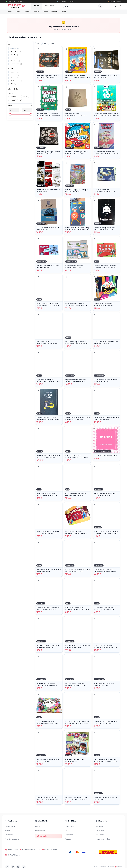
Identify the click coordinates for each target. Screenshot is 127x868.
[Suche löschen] (96, 6)
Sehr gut (12, 101)
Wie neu (25, 97)
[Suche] (83, 6)
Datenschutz (70, 826)
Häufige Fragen (10, 826)
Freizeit (45, 12)
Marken (63, 12)
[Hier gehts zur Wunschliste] (116, 6)
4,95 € (46, 43)
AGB (67, 831)
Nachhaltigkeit (40, 831)
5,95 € (53, 43)
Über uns (38, 826)
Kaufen (37, 6)
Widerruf (68, 839)
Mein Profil (99, 826)
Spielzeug (54, 12)
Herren (18, 12)
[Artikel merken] (38, 49)
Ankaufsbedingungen (12, 839)
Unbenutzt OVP (14, 97)
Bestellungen (100, 831)
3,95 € (39, 43)
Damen (9, 12)
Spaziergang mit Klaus (103, 839)
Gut (20, 101)
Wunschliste (100, 835)
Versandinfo (9, 835)
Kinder (27, 12)
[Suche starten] (100, 6)
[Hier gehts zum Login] (111, 6)
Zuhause (36, 12)
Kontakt (8, 831)
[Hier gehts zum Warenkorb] (120, 6)
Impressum (69, 835)
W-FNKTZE (35, 37)
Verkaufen (49, 6)
